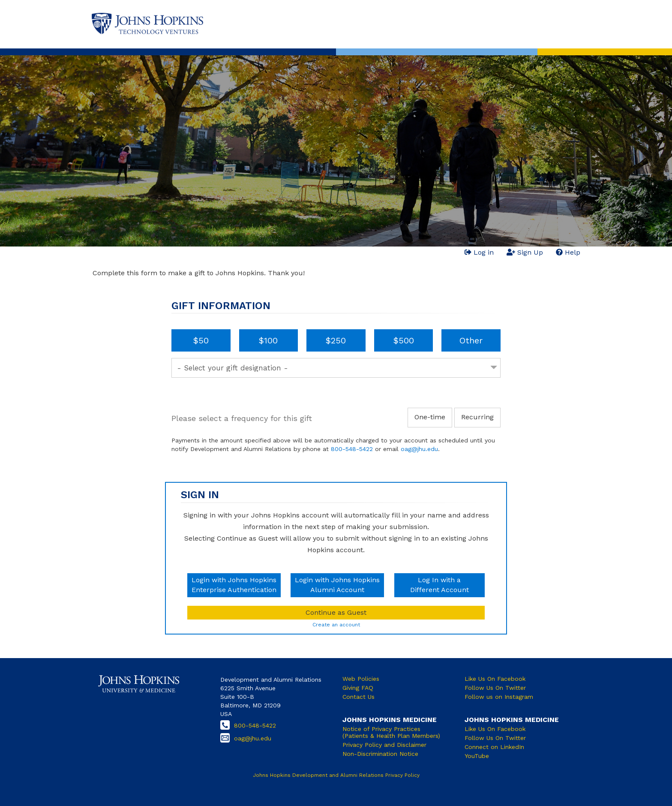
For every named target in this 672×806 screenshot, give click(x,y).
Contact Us (358, 697)
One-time (430, 417)
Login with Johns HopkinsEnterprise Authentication (234, 585)
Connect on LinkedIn (494, 747)
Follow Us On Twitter (495, 688)
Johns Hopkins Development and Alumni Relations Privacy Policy (336, 775)
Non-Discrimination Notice (380, 754)
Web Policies (361, 679)
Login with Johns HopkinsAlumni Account (337, 585)
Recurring (477, 417)
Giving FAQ (358, 688)
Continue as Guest (336, 612)
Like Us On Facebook (495, 679)
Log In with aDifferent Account (439, 585)
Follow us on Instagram (499, 697)
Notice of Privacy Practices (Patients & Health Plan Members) (391, 732)
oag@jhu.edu (419, 449)
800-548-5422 (352, 449)
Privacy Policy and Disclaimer (384, 745)
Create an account (336, 625)
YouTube (477, 756)
